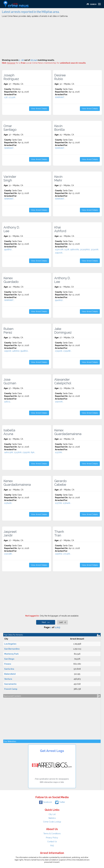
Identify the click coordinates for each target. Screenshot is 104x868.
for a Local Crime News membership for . (47, 63)
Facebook (45, 802)
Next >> (46, 622)
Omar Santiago (10, 128)
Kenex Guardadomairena (17, 483)
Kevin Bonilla (59, 128)
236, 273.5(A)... (10, 97)
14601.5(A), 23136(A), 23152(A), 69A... (20, 452)
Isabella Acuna (9, 432)
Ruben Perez (8, 331)
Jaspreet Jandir (10, 533)
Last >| (62, 622)
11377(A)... (59, 452)
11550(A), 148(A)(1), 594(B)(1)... (17, 351)
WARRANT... (60, 97)
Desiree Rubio (60, 77)
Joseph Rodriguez (11, 77)
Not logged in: (32, 616)
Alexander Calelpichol (63, 381)
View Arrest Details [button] (39, 109)
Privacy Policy (52, 838)
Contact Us (52, 842)
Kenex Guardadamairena (68, 432)
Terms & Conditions (52, 834)
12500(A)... (59, 402)
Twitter (60, 802)
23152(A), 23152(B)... (63, 351)
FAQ (52, 846)
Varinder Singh (10, 178)
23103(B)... (9, 554)
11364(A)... (8, 503)
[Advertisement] (52, 39)
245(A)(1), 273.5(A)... (63, 554)
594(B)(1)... (8, 250)
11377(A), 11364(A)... (63, 503)
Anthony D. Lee (12, 229)
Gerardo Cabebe (60, 483)
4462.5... (8, 402)
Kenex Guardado (11, 280)
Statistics (52, 818)
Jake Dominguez (63, 331)
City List (52, 814)
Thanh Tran (59, 533)
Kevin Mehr (58, 178)
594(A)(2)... (59, 300)
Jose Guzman (10, 381)
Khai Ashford (60, 229)
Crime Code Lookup (52, 822)
